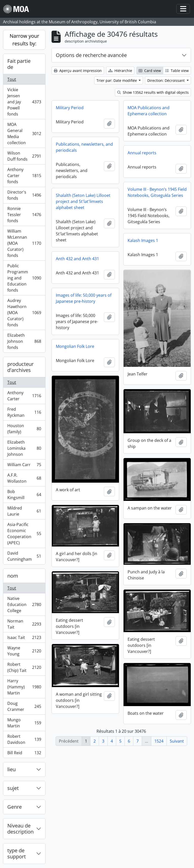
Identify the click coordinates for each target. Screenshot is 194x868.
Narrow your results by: (24, 40)
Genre (15, 807)
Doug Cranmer (24, 706)
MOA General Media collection (24, 134)
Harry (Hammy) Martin (24, 687)
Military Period (70, 108)
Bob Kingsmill (24, 495)
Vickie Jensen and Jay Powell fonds (24, 102)
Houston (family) (24, 429)
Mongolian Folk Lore (75, 346)
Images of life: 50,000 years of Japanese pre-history (84, 298)
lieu (11, 769)
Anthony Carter (24, 396)
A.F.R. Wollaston (24, 478)
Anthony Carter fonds (24, 176)
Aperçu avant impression (78, 71)
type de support (17, 853)
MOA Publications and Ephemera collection (149, 111)
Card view (150, 71)
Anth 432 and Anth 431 (77, 259)
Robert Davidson (24, 739)
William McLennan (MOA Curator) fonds (24, 243)
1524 (159, 741)
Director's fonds (24, 195)
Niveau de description (20, 829)
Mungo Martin (24, 723)
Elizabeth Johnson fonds (24, 341)
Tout (12, 79)
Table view (177, 71)
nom (13, 576)
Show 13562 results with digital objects (153, 92)
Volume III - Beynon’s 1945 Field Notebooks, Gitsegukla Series (157, 192)
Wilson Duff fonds (24, 156)
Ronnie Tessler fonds (24, 215)
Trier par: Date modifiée (117, 80)
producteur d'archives (20, 367)
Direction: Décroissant (166, 80)
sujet (13, 788)
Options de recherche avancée (91, 55)
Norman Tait (24, 624)
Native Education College (24, 605)
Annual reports (142, 153)
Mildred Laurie (24, 511)
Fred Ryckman (24, 412)
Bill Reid (24, 754)
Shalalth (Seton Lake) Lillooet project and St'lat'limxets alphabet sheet (83, 201)
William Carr (24, 466)
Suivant (177, 741)
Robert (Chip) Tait (24, 667)
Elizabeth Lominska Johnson (24, 448)
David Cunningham (24, 556)
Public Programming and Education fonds (24, 278)
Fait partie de (19, 64)
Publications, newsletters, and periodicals (84, 147)
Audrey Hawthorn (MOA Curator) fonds (24, 313)
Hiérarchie (120, 71)
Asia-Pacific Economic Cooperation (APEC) (24, 534)
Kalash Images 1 (143, 240)
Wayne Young (24, 651)
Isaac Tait (24, 639)
